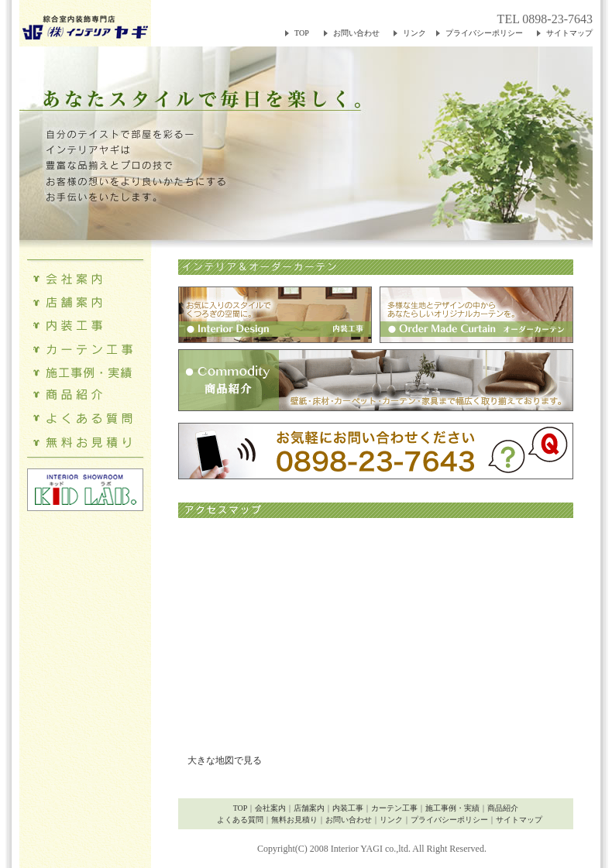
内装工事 (348, 808)
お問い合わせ (356, 33)
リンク (414, 33)
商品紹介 (503, 808)
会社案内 (270, 808)
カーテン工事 (394, 808)
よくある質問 (240, 820)
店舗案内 (309, 808)
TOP (302, 33)
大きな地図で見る (220, 760)
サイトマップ (569, 33)
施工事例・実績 (452, 808)
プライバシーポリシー (484, 33)
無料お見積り (294, 820)
